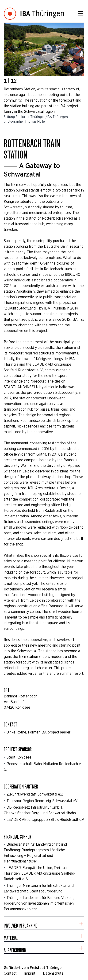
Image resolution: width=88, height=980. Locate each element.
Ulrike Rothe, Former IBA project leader (38, 732)
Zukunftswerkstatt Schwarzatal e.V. (35, 794)
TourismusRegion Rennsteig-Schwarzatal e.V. (42, 801)
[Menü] (80, 13)
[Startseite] (34, 10)
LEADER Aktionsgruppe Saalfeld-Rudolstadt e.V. (45, 820)
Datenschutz (53, 973)
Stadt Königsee (19, 757)
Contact (10, 973)
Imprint (30, 973)
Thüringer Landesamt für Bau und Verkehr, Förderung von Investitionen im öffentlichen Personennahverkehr (39, 903)
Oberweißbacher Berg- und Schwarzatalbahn (40, 813)
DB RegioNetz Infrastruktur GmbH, (35, 807)
